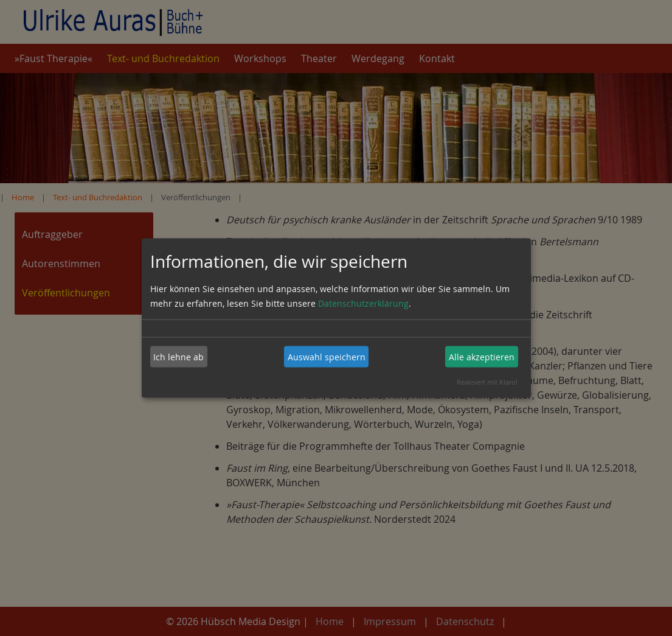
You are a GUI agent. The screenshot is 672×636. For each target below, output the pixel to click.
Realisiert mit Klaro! (487, 382)
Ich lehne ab (178, 356)
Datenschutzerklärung (363, 303)
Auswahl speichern (327, 356)
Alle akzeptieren (482, 356)
